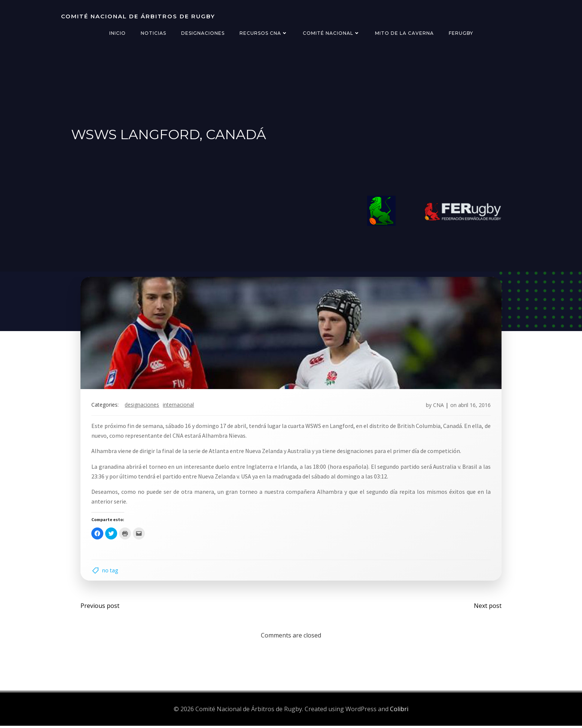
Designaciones (203, 33)
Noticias (153, 33)
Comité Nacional (331, 33)
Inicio (118, 33)
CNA (438, 406)
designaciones (143, 406)
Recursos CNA (264, 33)
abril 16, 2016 (474, 406)
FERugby (461, 33)
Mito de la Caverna (404, 33)
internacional (179, 406)
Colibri (399, 711)
